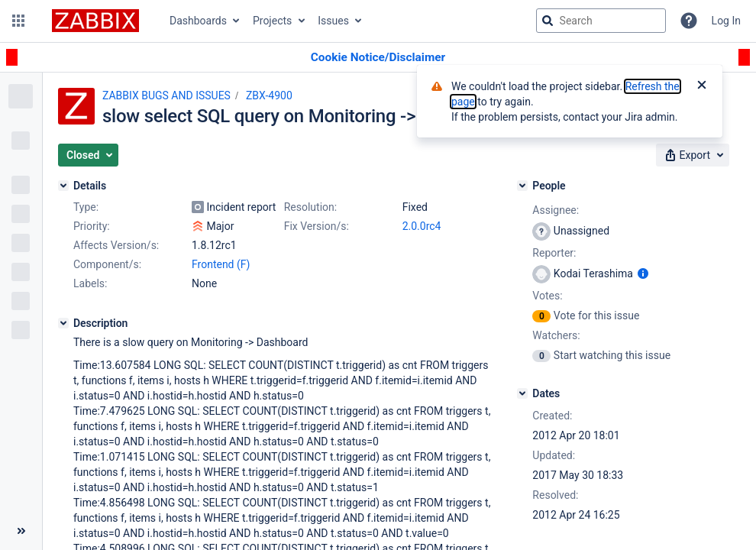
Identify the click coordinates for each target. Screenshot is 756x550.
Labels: (90, 283)
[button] (18, 21)
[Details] (63, 186)
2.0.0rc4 (422, 226)
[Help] (689, 21)
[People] (522, 186)
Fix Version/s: (317, 226)
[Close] (702, 86)
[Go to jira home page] (95, 21)
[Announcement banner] (378, 58)
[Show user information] (643, 273)
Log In (726, 21)
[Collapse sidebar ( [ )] (21, 531)
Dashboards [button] (198, 21)
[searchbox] (601, 21)
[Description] (63, 323)
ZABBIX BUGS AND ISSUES (166, 95)
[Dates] (522, 393)
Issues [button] (333, 21)
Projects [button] (272, 21)
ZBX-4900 (269, 95)
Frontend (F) (221, 264)
